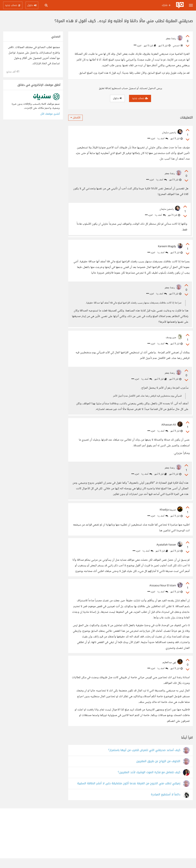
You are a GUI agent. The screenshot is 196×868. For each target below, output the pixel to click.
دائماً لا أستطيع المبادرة (166, 804)
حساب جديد (140, 98)
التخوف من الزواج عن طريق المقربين (158, 771)
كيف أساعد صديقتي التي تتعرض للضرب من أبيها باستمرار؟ (144, 760)
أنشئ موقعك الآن (50, 114)
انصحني (177, 46)
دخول (117, 98)
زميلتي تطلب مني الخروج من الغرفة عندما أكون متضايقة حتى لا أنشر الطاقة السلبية (129, 793)
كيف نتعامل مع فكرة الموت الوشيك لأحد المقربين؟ (149, 782)
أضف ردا (163, 139)
